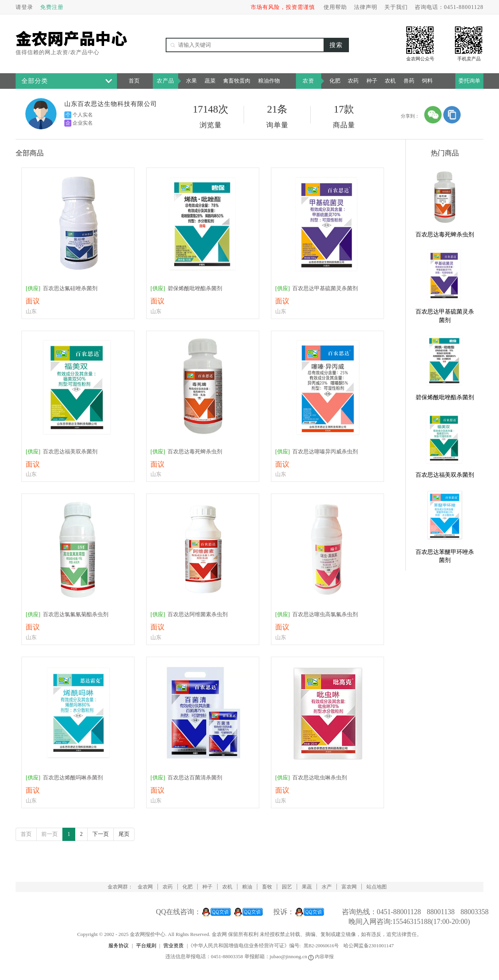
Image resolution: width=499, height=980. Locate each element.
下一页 (101, 834)
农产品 (165, 81)
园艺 (287, 887)
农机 (390, 81)
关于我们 (396, 7)
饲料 (427, 81)
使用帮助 (335, 7)
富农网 (349, 887)
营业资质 (173, 946)
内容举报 (321, 957)
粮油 (247, 887)
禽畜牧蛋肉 (237, 81)
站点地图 (377, 887)
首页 (134, 81)
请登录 (24, 7)
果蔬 (307, 887)
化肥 (335, 81)
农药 (353, 81)
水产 (327, 887)
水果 (191, 81)
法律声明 (366, 7)
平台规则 (146, 946)
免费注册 (52, 7)
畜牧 (267, 887)
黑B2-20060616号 (321, 946)
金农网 (145, 887)
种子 (372, 81)
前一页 (50, 834)
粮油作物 (269, 81)
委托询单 (469, 81)
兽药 (409, 81)
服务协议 (119, 946)
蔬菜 (210, 81)
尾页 (124, 834)
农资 (308, 81)
